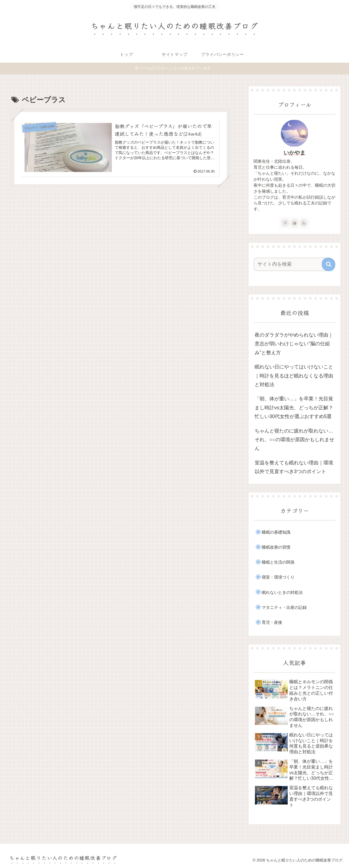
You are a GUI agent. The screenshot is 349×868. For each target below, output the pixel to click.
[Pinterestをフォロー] (285, 223)
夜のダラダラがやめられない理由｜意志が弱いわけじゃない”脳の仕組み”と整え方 (294, 344)
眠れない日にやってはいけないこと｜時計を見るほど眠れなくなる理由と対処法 (294, 376)
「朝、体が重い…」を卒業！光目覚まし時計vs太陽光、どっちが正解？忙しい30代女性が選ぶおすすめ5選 (294, 408)
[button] (329, 264)
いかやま (294, 153)
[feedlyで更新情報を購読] (294, 223)
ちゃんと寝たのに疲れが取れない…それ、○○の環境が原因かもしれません (294, 440)
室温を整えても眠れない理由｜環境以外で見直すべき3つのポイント (294, 467)
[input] (291, 264)
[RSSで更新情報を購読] (304, 223)
